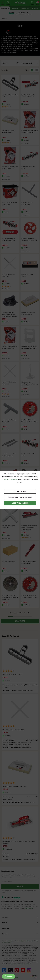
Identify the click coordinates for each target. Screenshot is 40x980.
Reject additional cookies (20, 497)
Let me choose (20, 491)
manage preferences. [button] (11, 479)
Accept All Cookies (20, 503)
